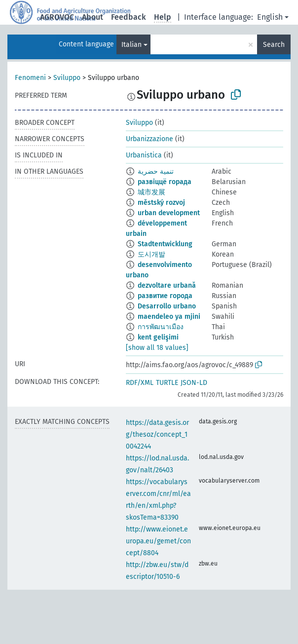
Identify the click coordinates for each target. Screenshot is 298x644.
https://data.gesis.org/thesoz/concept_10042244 (157, 435)
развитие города (165, 296)
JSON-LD (194, 383)
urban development (169, 213)
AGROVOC (57, 17)
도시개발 (151, 254)
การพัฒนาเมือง (161, 327)
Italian (131, 45)
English (270, 17)
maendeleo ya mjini (169, 317)
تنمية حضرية (156, 171)
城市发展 (151, 192)
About (93, 17)
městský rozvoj (161, 203)
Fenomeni (30, 78)
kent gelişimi (158, 337)
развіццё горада (165, 182)
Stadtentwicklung (165, 244)
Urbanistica (144, 155)
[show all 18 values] (157, 348)
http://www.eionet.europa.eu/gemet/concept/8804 (158, 541)
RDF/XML (140, 383)
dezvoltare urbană (167, 285)
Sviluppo (67, 78)
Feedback (129, 17)
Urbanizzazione (149, 139)
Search (274, 45)
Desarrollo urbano (167, 306)
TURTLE (167, 383)
